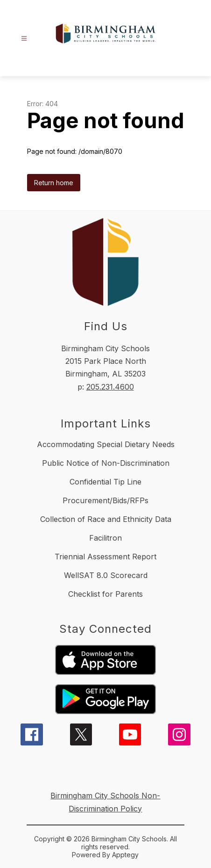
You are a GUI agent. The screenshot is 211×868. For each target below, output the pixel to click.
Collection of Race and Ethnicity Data (106, 519)
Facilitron (105, 538)
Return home (54, 183)
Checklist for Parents (105, 594)
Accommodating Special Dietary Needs (106, 444)
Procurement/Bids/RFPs (105, 500)
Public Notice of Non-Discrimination (106, 463)
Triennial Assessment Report (105, 557)
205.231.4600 (110, 387)
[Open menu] (24, 39)
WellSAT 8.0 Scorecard (106, 575)
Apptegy (125, 855)
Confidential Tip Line (105, 482)
